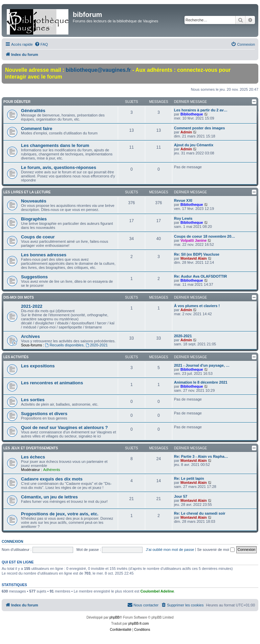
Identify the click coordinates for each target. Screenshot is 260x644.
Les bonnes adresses (44, 255)
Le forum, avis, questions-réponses (59, 167)
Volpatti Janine (193, 240)
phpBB (114, 617)
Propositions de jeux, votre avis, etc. (60, 514)
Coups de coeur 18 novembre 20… (204, 236)
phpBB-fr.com (139, 624)
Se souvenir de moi (216, 550)
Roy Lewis (183, 218)
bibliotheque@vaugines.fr (98, 70)
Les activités (16, 357)
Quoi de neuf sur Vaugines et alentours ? (64, 427)
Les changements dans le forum (55, 145)
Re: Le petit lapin (189, 478)
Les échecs (33, 457)
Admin (186, 132)
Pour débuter (17, 102)
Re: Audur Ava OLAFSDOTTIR (200, 276)
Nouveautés (34, 201)
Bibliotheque (192, 114)
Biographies (34, 219)
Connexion (13, 541)
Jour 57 (181, 496)
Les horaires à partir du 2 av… (201, 110)
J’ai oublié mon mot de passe (170, 550)
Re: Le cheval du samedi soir (200, 513)
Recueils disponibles (64, 345)
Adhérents (51, 470)
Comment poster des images (199, 128)
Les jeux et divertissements (31, 448)
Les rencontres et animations (52, 383)
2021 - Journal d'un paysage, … (202, 365)
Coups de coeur (38, 237)
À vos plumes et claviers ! (197, 306)
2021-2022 (32, 306)
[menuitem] (41, 44)
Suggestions (34, 277)
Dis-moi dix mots (19, 297)
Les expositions (38, 366)
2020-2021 (97, 345)
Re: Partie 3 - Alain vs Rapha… (201, 456)
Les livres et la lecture (27, 192)
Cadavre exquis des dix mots (52, 479)
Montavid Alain (194, 258)
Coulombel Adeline (157, 591)
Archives (30, 336)
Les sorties (33, 400)
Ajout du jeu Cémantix (194, 145)
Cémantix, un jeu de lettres (49, 497)
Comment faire (37, 128)
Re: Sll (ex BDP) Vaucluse (197, 254)
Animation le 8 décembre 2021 (201, 382)
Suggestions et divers (44, 414)
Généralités (33, 111)
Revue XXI (183, 200)
